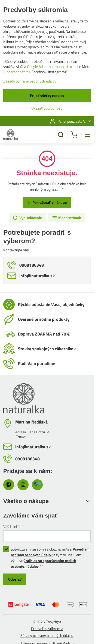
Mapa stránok (66, 218)
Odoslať (15, 579)
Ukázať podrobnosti (47, 108)
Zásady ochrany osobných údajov (47, 635)
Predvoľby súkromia (47, 629)
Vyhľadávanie (27, 218)
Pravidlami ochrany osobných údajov (51, 552)
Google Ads (36, 67)
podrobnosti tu (60, 67)
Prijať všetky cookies (47, 95)
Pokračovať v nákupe (46, 202)
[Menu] (87, 135)
